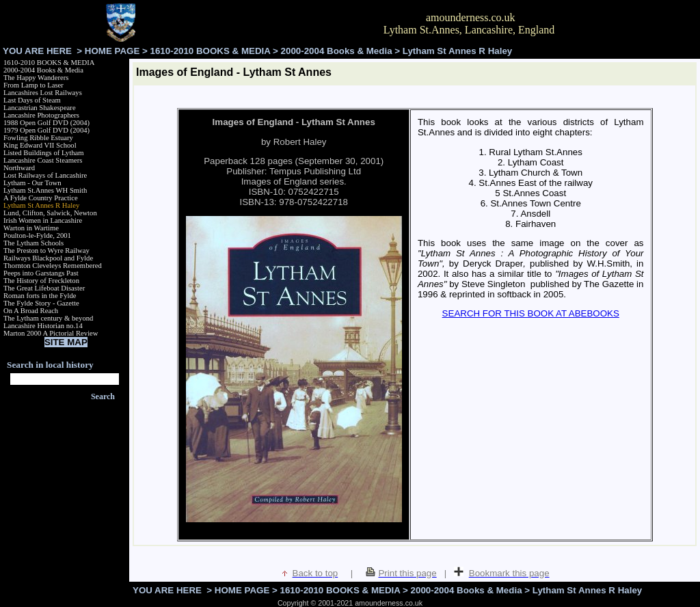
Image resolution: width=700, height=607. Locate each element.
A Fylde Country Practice (41, 198)
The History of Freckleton (41, 281)
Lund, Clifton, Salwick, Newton (50, 213)
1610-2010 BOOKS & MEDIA (211, 51)
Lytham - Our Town (32, 183)
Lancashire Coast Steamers (43, 160)
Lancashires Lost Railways (43, 93)
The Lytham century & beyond (48, 318)
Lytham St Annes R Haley (41, 205)
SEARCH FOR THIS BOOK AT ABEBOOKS (531, 313)
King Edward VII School (40, 145)
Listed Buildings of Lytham (44, 153)
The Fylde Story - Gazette (41, 303)
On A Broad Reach (31, 311)
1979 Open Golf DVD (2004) (46, 130)
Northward (19, 168)
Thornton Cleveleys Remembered (53, 266)
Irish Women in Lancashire (43, 220)
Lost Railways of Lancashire (45, 175)
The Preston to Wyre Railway (46, 251)
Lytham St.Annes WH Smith (45, 190)
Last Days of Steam (32, 100)
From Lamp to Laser (33, 85)
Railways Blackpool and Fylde (48, 258)
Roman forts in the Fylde (40, 296)
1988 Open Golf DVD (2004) (46, 123)
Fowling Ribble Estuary (38, 138)
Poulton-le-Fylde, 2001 (37, 235)
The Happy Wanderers (36, 78)
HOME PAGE (112, 51)
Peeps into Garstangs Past (41, 273)
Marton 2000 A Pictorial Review (51, 333)
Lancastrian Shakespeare (40, 108)
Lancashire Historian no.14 (43, 326)
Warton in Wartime (31, 228)
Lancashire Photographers (41, 115)
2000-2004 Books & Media (337, 51)
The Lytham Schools (33, 243)
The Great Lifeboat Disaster (44, 288)
